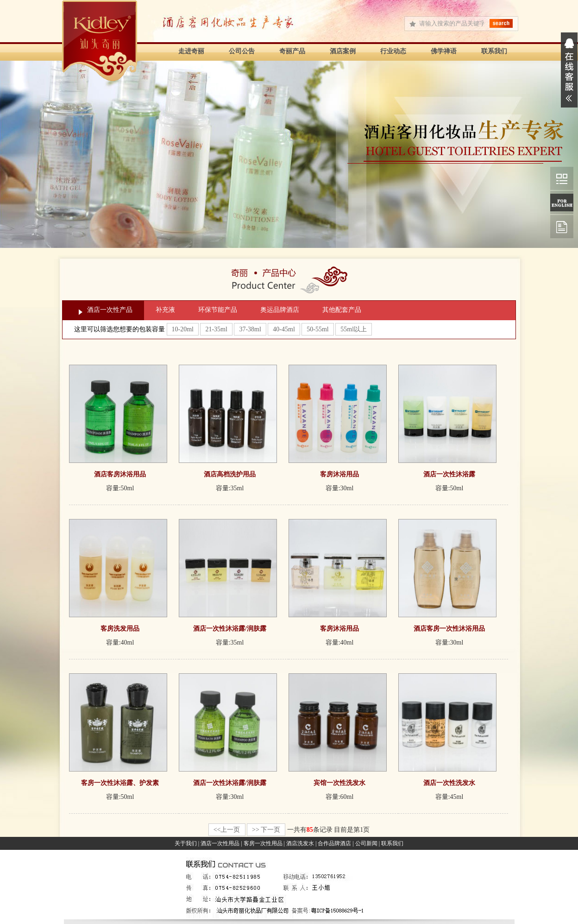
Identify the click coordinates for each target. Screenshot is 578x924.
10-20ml (183, 329)
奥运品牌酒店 (280, 310)
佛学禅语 (444, 51)
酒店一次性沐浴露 (449, 474)
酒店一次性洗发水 (449, 783)
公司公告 (242, 51)
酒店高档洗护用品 (230, 474)
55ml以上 (354, 329)
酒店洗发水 (300, 843)
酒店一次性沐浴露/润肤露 (230, 629)
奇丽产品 (292, 51)
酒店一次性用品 (220, 843)
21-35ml (216, 329)
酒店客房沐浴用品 (120, 474)
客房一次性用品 (263, 843)
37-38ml (250, 329)
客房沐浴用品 (339, 474)
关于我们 (186, 843)
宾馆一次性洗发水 (339, 783)
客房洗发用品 (120, 629)
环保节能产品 (218, 310)
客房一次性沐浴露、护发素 (120, 783)
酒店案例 (343, 51)
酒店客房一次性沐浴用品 (449, 629)
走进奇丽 (191, 51)
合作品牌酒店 (334, 843)
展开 (569, 70)
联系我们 (494, 51)
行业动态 (393, 51)
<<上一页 (227, 830)
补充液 (165, 310)
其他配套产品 (342, 310)
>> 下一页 (266, 830)
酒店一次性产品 (110, 310)
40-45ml (284, 329)
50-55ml (317, 329)
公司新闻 (366, 843)
